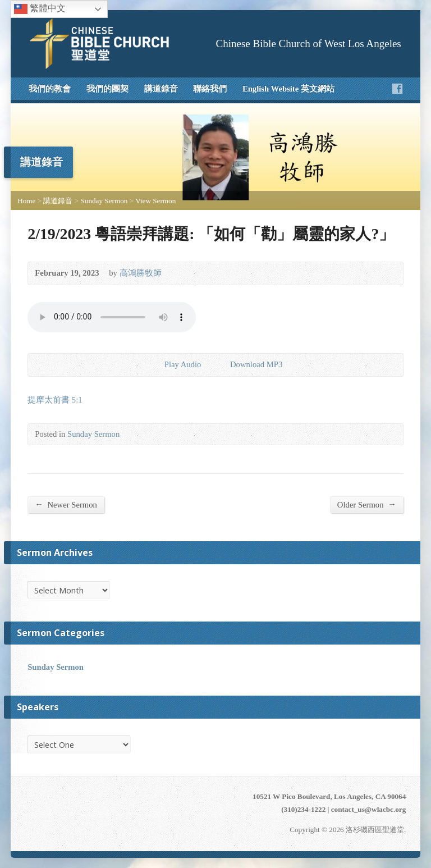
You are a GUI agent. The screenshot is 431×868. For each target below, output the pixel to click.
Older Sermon (367, 504)
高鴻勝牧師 (141, 273)
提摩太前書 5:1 (55, 400)
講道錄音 (161, 89)
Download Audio (221, 365)
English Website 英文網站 (288, 89)
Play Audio (155, 365)
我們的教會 (50, 89)
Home (26, 201)
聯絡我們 (210, 89)
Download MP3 (256, 364)
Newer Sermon (66, 504)
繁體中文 (40, 9)
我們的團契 (107, 89)
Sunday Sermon (104, 201)
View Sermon (155, 201)
